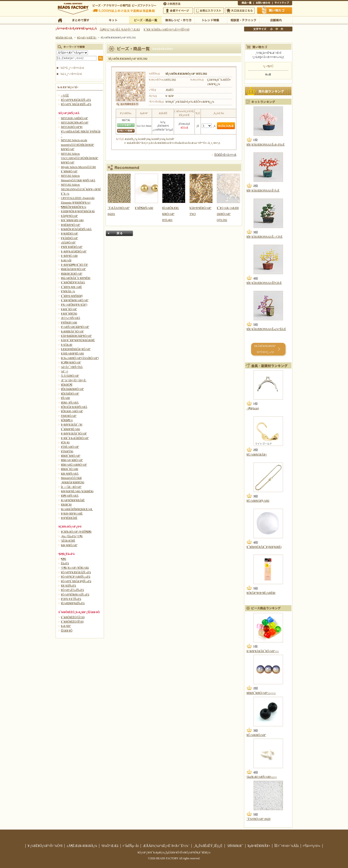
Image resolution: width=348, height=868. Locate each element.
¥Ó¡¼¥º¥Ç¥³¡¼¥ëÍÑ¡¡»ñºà (76, 577)
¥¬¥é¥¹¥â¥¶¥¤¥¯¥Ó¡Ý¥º (74, 265)
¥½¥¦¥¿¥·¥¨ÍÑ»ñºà (71, 599)
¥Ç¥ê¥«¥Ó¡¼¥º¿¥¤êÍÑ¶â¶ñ (76, 532)
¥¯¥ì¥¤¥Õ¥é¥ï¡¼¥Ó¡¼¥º (75, 300)
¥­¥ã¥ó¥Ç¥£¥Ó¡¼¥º (72, 274)
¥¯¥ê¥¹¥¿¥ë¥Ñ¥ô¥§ (72, 296)
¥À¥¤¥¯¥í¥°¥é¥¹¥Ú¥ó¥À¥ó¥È (78, 340)
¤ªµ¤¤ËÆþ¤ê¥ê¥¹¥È (209, 11)
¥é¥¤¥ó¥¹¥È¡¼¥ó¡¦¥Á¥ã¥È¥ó (77, 491)
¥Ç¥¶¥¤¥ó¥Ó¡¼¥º (71, 362)
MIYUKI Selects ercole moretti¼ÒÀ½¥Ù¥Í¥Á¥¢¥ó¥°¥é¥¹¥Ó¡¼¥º (78, 145)
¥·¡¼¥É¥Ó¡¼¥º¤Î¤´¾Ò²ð (45, 846)
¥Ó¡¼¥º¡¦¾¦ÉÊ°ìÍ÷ (145, 20)
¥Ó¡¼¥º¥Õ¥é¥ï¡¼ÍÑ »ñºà (75, 595)
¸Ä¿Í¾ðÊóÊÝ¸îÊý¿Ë (208, 846)
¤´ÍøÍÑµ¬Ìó (131, 846)
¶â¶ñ (63, 559)
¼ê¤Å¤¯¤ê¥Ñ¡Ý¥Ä (72, 367)
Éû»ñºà (65, 563)
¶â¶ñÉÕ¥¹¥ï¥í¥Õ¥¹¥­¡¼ (74, 207)
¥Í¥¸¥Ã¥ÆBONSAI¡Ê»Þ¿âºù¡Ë (266, 145)
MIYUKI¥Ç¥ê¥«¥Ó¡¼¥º (75, 123)
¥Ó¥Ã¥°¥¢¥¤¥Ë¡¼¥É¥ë (261, 593)
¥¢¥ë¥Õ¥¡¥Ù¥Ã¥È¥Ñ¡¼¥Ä (76, 229)
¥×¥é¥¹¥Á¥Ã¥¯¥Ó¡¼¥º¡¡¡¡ (263, 651)
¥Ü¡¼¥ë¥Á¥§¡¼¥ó (258, 501)
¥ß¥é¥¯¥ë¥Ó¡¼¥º (71, 456)
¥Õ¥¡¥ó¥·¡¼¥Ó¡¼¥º (72, 411)
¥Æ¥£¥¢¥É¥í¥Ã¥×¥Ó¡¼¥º (76, 349)
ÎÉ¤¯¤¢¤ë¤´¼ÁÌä (286, 846)
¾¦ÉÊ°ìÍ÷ (246, 3)
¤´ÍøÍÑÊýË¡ (172, 3)
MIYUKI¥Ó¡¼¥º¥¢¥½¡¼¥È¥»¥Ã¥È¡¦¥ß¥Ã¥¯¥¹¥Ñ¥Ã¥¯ (81, 131)
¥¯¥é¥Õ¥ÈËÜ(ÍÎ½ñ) (72, 622)
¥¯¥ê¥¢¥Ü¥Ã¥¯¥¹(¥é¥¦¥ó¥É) (264, 547)
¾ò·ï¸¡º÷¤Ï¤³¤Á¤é (71, 74)
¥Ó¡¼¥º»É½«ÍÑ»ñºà (72, 590)
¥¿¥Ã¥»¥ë (67, 345)
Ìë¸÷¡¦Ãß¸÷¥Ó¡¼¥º (71, 487)
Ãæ (277, 29)
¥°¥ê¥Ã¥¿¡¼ (68, 291)
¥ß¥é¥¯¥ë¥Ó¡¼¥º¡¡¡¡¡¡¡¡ (261, 693)
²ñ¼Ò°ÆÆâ (110, 846)
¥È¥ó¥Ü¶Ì (67, 385)
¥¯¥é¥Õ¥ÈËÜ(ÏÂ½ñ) (73, 617)
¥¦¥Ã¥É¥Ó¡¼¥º (69, 238)
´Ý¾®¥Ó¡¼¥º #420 (258, 819)
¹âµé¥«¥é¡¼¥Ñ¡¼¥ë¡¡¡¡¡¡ (262, 777)
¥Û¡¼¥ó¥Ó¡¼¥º (256, 735)
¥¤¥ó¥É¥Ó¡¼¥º (69, 234)
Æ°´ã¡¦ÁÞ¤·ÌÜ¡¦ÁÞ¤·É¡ (74, 380)
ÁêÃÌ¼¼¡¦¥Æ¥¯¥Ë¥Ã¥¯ (243, 20)
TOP (60, 20)
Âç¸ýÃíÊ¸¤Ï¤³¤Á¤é (240, 11)
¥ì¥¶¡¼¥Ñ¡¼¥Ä (70, 496)
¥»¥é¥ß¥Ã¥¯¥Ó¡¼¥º (72, 331)
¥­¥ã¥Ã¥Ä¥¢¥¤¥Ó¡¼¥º (73, 269)
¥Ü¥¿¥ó (65, 442)
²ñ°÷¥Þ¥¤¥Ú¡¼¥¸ (178, 11)
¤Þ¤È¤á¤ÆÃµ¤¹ (80, 20)
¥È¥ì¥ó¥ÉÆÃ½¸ (211, 20)
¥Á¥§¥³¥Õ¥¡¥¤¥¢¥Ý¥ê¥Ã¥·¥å (78, 211)
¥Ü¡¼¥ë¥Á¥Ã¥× (257, 455)
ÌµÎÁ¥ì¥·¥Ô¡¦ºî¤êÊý (178, 20)
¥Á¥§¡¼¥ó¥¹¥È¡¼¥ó (72, 353)
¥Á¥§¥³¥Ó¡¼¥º (69, 216)
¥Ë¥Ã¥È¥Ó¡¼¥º (70, 394)
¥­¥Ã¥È (113, 20)
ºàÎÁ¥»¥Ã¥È (68, 541)
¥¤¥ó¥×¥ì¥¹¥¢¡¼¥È (72, 514)
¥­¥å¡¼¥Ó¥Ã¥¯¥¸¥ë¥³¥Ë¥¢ (76, 278)
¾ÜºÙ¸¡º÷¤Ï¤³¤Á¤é (72, 68)
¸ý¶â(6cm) (253, 408)
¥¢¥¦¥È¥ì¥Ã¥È (69, 518)
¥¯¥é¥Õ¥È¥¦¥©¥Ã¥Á (73, 282)
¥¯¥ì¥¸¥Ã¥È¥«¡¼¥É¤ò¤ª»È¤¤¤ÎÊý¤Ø (166, 29)
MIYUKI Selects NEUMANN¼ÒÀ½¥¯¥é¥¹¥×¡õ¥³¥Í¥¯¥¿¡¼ (81, 189)
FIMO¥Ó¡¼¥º (69, 416)
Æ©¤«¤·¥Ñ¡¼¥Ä (70, 318)
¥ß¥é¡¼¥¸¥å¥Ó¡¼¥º (72, 460)
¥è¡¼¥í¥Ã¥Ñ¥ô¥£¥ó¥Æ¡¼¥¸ (77, 509)
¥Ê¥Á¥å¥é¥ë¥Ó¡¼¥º (72, 389)
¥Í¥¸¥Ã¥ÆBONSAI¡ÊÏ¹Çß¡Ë (264, 283)
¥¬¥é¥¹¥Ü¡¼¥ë (69, 256)
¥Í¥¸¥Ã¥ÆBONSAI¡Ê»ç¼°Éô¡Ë (266, 329)
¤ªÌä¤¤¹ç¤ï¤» (263, 3)
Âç (282, 29)
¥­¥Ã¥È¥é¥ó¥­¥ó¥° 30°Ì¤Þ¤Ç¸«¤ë (265, 349)
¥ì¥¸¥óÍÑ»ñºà (68, 586)
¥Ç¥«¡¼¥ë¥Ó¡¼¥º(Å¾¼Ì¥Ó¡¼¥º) (80, 358)
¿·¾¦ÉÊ (65, 96)
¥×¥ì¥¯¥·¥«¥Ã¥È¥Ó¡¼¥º (75, 438)
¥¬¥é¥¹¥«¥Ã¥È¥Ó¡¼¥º (74, 251)
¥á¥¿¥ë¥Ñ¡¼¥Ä (70, 474)
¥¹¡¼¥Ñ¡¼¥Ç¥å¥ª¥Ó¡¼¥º (75, 327)
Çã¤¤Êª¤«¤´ (275, 10)
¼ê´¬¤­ (65, 371)
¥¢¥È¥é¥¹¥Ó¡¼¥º (71, 225)
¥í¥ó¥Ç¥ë (66, 505)
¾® (272, 29)
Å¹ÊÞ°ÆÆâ (276, 20)
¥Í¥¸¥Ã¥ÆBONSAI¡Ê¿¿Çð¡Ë (265, 237)
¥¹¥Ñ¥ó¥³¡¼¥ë (69, 323)
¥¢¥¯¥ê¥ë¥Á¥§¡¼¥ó (72, 220)
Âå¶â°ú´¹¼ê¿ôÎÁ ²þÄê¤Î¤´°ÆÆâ (120, 29)
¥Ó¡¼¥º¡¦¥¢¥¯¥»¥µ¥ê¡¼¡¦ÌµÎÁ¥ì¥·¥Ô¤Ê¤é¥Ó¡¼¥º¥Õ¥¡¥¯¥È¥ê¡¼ (174, 853)
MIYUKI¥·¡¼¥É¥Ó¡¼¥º (74, 118)
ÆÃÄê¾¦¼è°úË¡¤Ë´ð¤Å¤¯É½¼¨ (166, 846)
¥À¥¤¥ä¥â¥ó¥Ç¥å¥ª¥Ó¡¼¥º (76, 336)
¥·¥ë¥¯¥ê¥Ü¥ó (69, 314)
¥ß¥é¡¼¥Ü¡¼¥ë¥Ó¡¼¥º (74, 465)
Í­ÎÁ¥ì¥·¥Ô (67, 631)
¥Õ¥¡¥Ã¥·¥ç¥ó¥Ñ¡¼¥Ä (74, 407)
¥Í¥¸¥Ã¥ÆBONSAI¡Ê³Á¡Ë (263, 191)
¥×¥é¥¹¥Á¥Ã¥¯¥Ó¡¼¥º (74, 434)
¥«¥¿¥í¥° (66, 626)
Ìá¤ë (119, 233)
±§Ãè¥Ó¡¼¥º (68, 243)
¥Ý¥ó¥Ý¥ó (67, 451)
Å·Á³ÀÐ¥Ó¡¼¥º (70, 376)
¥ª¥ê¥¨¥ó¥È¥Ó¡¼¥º (72, 247)
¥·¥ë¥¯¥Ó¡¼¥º (69, 309)
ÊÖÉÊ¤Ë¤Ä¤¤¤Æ (225, 155)
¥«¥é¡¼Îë (66, 260)
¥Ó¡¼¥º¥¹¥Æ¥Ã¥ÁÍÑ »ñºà (76, 100)
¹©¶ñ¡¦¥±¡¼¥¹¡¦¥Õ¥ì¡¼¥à (75, 568)
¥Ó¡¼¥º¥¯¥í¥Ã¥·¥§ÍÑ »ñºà (76, 104)
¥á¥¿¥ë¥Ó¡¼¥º (69, 545)
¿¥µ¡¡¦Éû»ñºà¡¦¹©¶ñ (72, 536)
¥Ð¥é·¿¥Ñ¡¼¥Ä (70, 403)
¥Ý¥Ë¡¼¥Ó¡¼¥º (70, 447)
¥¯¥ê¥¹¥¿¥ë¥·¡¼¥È (71, 287)
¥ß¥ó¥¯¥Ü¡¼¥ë (70, 469)
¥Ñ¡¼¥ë (65, 398)
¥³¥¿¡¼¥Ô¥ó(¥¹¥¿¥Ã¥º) (74, 305)
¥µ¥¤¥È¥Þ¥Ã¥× (282, 3)
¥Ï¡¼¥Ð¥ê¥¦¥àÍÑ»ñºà (73, 603)
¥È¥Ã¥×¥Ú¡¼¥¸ (64, 37)
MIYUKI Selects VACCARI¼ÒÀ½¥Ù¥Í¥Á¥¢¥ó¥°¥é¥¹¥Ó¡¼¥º (80, 158)
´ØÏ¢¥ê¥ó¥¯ (235, 846)
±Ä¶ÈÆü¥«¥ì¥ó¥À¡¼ (82, 846)
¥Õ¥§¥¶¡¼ (67, 420)
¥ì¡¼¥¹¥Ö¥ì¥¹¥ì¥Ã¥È (73, 500)
